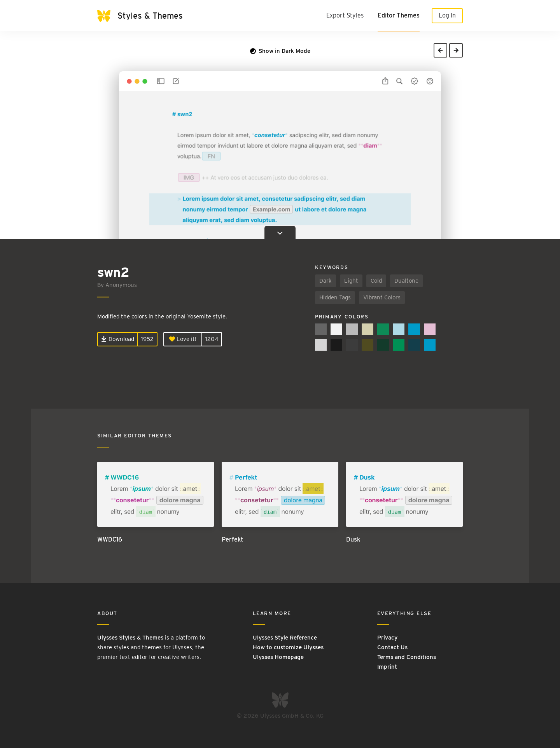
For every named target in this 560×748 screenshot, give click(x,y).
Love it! (183, 339)
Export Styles (345, 15)
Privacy (387, 638)
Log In (447, 15)
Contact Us (392, 647)
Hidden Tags (335, 297)
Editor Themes (399, 15)
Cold (376, 281)
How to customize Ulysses (288, 647)
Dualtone (406, 281)
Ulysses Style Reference (285, 638)
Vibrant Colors (382, 297)
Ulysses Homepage (278, 657)
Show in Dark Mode (280, 51)
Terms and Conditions (407, 657)
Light (351, 281)
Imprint (387, 667)
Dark (325, 281)
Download (118, 339)
